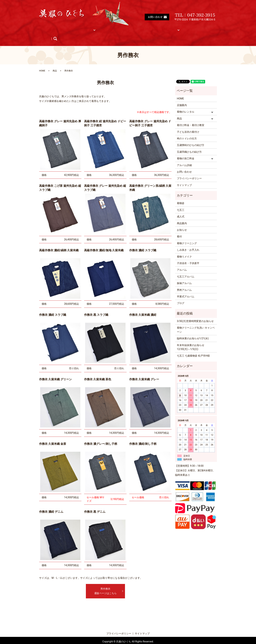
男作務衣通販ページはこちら (105, 584)
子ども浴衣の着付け (188, 125)
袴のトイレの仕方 (187, 132)
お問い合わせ (184, 165)
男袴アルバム (184, 283)
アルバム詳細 (184, 158)
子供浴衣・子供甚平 (188, 256)
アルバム (192, 28)
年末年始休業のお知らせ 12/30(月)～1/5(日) (191, 340)
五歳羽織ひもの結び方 (189, 145)
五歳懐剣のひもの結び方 (191, 138)
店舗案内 (62, 28)
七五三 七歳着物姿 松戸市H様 (193, 349)
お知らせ (65, 34)
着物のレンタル (186, 105)
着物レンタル (82, 28)
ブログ (81, 34)
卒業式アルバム (186, 290)
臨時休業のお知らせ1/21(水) (193, 332)
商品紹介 (48, 34)
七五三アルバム (186, 270)
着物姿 (181, 196)
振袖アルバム (184, 276)
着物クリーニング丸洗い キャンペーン (196, 323)
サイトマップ (172, 28)
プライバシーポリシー (189, 172)
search (94, 34)
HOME (46, 28)
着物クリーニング (187, 236)
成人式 (181, 210)
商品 (100, 28)
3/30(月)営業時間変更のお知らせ (195, 314)
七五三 (181, 203)
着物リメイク (184, 250)
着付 (179, 230)
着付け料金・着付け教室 (124, 28)
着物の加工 (151, 28)
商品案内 (182, 217)
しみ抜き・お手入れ (188, 243)
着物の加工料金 (186, 152)
